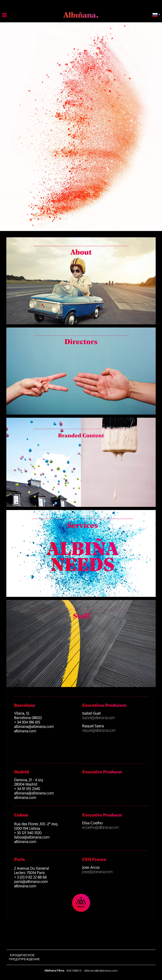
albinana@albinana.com (101, 971)
